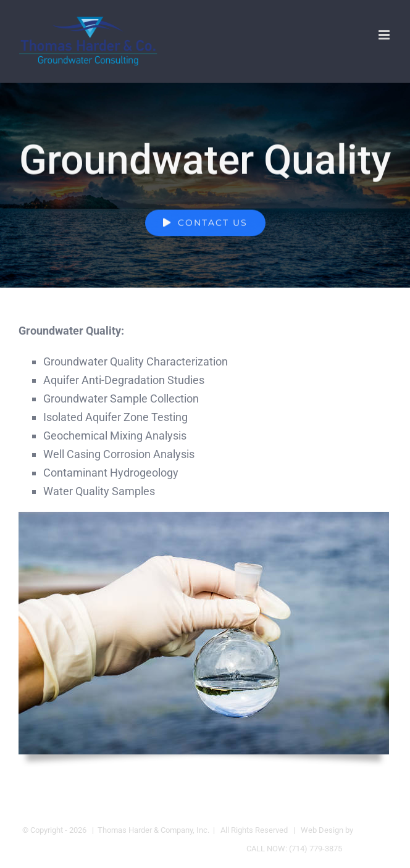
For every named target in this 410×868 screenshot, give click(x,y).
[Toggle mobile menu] (385, 35)
